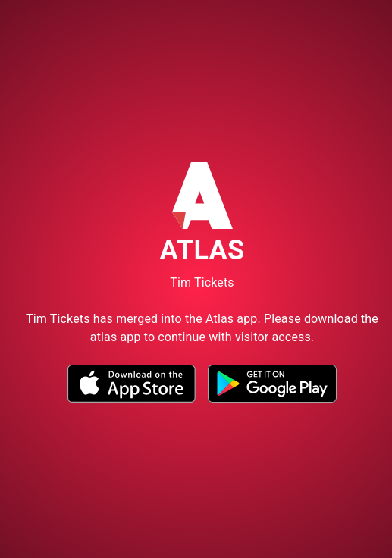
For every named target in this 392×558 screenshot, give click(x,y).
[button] (132, 398)
